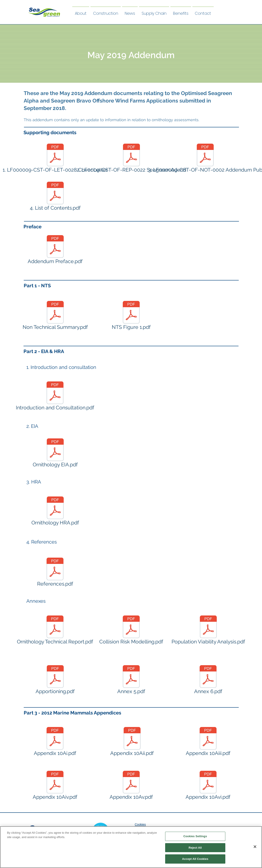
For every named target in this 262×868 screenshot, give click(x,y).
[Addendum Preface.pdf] (55, 251)
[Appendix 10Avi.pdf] (208, 786)
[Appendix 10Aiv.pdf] (55, 786)
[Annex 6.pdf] (208, 681)
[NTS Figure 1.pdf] (131, 316)
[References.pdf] (55, 573)
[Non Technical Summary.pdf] (55, 316)
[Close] (255, 847)
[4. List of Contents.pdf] (55, 197)
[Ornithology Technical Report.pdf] (55, 631)
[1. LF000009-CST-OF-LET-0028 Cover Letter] (55, 159)
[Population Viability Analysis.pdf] (208, 631)
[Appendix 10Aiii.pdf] (208, 742)
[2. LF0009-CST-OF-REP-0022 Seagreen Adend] (131, 159)
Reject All (195, 848)
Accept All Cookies (195, 860)
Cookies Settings (195, 837)
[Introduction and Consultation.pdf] (55, 397)
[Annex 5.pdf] (131, 681)
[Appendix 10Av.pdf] (131, 786)
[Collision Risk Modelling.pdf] (131, 631)
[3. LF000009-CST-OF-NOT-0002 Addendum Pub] (205, 159)
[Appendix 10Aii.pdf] (132, 742)
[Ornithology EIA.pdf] (55, 454)
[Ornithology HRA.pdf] (55, 512)
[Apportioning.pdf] (55, 681)
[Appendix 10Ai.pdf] (55, 742)
